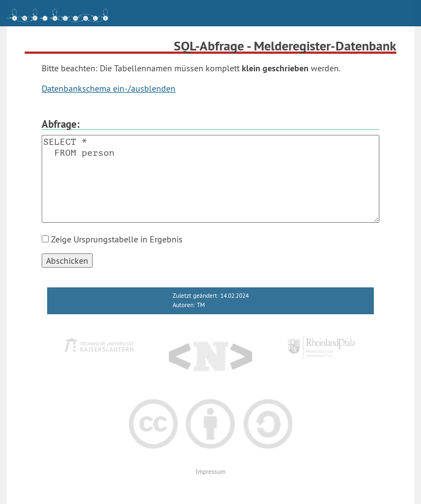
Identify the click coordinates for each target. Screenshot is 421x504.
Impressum (210, 472)
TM (201, 305)
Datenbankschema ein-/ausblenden (109, 88)
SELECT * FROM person (210, 179)
